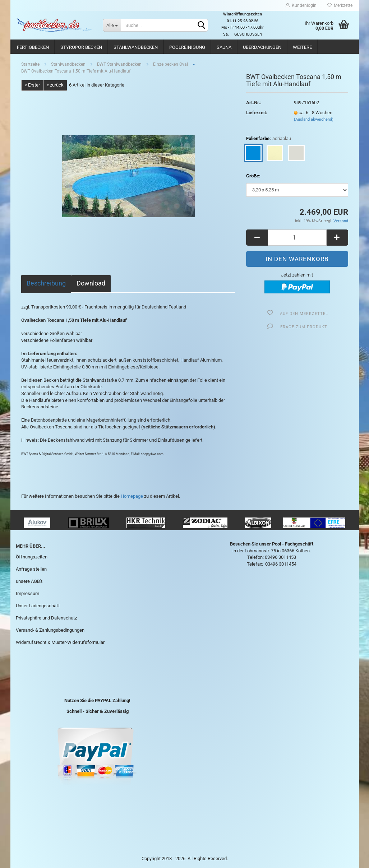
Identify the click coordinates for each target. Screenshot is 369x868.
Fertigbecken (33, 47)
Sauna (224, 47)
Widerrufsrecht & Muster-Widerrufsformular (60, 642)
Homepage (132, 496)
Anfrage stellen (31, 569)
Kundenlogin (301, 5)
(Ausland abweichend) (314, 119)
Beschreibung (46, 283)
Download (91, 283)
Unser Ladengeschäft (38, 606)
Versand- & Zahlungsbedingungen (50, 630)
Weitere (302, 47)
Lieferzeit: (257, 113)
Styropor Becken (81, 47)
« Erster (32, 85)
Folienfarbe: (269, 139)
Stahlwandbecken (136, 47)
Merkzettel (340, 5)
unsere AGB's (29, 581)
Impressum (27, 593)
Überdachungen (262, 47)
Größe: (253, 176)
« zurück (55, 85)
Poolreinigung (187, 47)
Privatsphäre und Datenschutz (46, 618)
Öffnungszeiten (32, 557)
